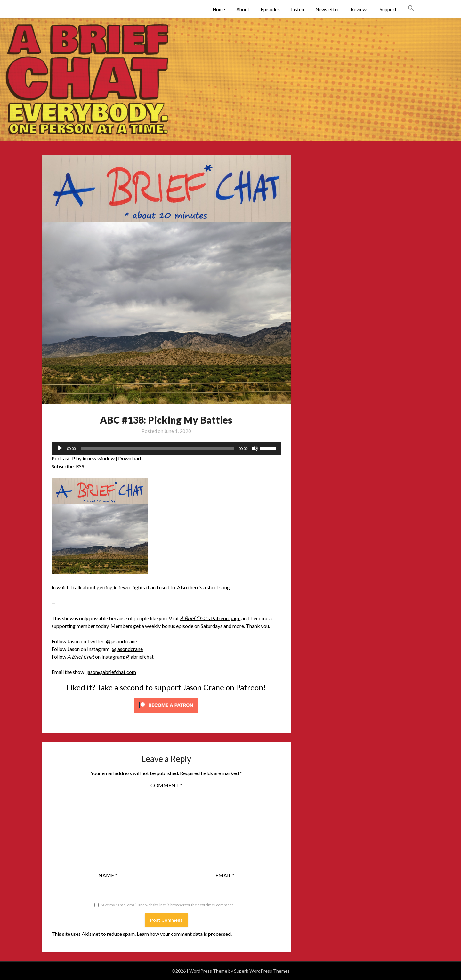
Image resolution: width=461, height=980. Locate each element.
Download (129, 458)
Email (225, 875)
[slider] (157, 448)
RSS (80, 466)
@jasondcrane (121, 641)
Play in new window (93, 458)
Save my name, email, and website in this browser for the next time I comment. (167, 905)
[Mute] (255, 448)
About (243, 9)
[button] (411, 8)
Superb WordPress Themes (262, 971)
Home (219, 9)
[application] (166, 448)
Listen (298, 9)
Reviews (360, 9)
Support (388, 9)
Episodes (270, 9)
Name (108, 875)
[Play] (60, 448)
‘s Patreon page (210, 618)
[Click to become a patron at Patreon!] (166, 714)
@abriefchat (140, 656)
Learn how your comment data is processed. (184, 934)
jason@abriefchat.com (111, 672)
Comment (166, 785)
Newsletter (327, 9)
